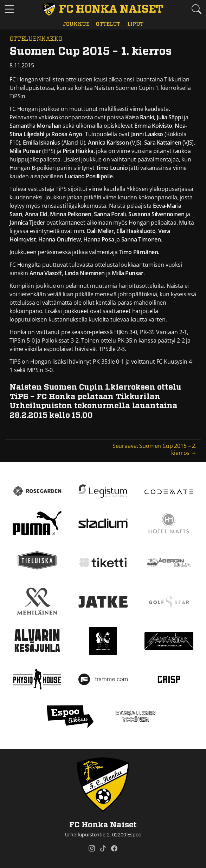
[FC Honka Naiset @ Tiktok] (103, 848)
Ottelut (108, 24)
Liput (135, 24)
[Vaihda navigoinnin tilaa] (9, 9)
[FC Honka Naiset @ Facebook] (114, 848)
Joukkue (76, 24)
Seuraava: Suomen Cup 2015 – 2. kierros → (154, 449)
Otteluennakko (36, 39)
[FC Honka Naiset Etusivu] (103, 9)
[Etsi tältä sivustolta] (197, 9)
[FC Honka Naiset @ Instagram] (92, 848)
